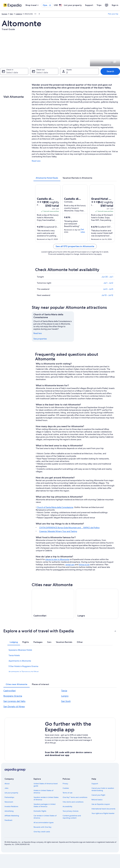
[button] (60, 631)
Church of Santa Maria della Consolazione (55, 507)
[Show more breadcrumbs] (35, 14)
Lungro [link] (65, 696)
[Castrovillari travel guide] (53, 604)
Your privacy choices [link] (71, 811)
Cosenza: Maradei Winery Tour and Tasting (58, 531)
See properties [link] (40, 339)
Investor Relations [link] (11, 806)
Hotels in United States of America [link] (43, 792)
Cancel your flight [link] (98, 795)
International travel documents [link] (103, 809)
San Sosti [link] (66, 701)
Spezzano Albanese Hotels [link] (20, 650)
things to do (84, 565)
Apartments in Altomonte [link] (20, 661)
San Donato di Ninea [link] (14, 707)
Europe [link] (5, 14)
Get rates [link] (83, 231)
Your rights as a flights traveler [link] (103, 813)
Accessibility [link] (67, 806)
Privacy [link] (65, 784)
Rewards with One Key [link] (42, 827)
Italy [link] (11, 14)
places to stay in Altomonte (57, 559)
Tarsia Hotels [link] (14, 655)
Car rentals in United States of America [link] (45, 817)
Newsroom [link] (9, 802)
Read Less (36, 161)
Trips (99, 5)
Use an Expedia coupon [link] (101, 804)
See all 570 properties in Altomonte (75, 246)
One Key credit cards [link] (42, 832)
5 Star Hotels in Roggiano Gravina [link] (23, 666)
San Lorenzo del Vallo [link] (14, 701)
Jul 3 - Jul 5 (108, 289)
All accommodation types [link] (44, 822)
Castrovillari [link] (10, 691)
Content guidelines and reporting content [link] (72, 817)
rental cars (70, 565)
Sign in (115, 5)
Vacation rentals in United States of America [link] (46, 798)
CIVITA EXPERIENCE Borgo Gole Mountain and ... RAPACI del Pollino (69, 528)
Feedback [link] (8, 820)
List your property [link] (11, 793)
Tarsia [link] (64, 691)
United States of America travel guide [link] (46, 785)
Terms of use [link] (68, 793)
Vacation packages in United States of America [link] (45, 805)
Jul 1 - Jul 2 (108, 283)
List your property (73, 5)
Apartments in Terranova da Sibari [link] (24, 672)
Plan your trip (113, 14)
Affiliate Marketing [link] (12, 816)
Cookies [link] (66, 788)
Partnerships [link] (9, 797)
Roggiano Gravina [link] (13, 696)
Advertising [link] (9, 811)
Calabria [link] (19, 14)
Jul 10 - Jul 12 (107, 295)
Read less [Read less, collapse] (38, 333)
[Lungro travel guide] (97, 604)
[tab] (47, 178)
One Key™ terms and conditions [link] (75, 797)
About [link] (7, 784)
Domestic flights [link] (40, 811)
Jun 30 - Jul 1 (107, 277)
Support (89, 5)
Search (110, 71)
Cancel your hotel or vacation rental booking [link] (103, 789)
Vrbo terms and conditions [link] (73, 802)
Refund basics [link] (97, 800)
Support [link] (95, 784)
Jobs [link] (6, 788)
